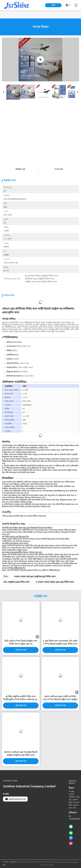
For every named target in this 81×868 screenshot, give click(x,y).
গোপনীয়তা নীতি (6, 864)
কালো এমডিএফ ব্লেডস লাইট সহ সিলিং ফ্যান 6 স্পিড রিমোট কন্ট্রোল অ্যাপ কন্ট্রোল (60, 698)
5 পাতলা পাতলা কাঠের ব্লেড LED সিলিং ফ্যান (55, 582)
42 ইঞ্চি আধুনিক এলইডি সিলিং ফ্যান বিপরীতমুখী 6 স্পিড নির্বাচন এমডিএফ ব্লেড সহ (21, 698)
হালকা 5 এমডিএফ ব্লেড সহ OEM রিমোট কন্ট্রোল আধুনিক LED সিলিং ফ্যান (21, 754)
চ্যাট (53, 5)
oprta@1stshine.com (15, 799)
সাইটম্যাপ (13, 862)
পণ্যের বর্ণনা (59, 169)
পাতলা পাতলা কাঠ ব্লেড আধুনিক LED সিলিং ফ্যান (35, 577)
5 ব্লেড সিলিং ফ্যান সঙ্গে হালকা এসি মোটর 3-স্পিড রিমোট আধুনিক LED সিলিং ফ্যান (60, 642)
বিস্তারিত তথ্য (20, 169)
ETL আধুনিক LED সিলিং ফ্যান (17, 582)
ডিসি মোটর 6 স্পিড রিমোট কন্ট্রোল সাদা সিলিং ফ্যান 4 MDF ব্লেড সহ (21, 642)
